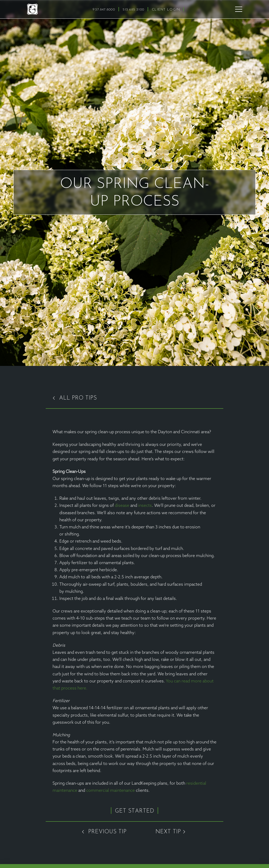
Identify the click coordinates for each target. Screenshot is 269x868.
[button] (239, 9)
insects (145, 506)
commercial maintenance (110, 791)
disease (122, 506)
